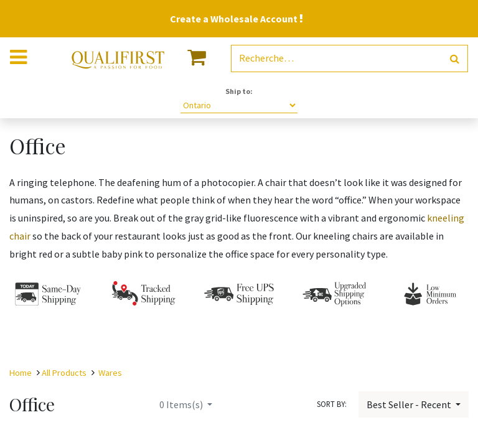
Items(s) (182, 404)
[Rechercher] (455, 59)
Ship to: (239, 91)
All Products (64, 373)
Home (21, 373)
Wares (110, 373)
